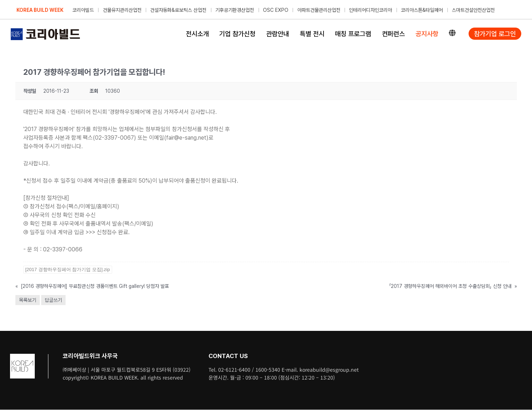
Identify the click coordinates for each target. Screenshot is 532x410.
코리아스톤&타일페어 (422, 10)
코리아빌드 (83, 10)
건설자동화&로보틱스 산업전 (178, 10)
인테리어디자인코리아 (370, 10)
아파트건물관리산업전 (319, 10)
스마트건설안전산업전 (473, 10)
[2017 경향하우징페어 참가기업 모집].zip (68, 269)
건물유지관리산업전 (122, 10)
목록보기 (28, 300)
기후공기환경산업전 (235, 10)
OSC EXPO (276, 10)
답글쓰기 (53, 300)
